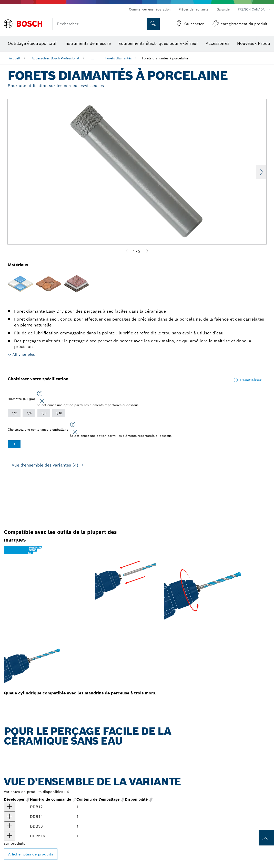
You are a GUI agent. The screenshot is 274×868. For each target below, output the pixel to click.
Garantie (223, 9)
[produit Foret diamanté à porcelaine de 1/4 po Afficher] (10, 817)
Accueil (15, 58)
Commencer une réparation (150, 9)
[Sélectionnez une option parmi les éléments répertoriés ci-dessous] (40, 394)
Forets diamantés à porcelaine (165, 58)
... (92, 58)
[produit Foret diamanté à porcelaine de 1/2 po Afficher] (10, 807)
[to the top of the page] (266, 838)
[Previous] (127, 251)
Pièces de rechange (194, 9)
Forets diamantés (119, 58)
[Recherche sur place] (153, 24)
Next (261, 172)
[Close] (42, 401)
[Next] (147, 251)
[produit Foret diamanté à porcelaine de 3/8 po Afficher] (10, 826)
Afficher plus (24, 354)
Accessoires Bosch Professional (55, 58)
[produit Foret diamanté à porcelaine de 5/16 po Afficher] (10, 836)
